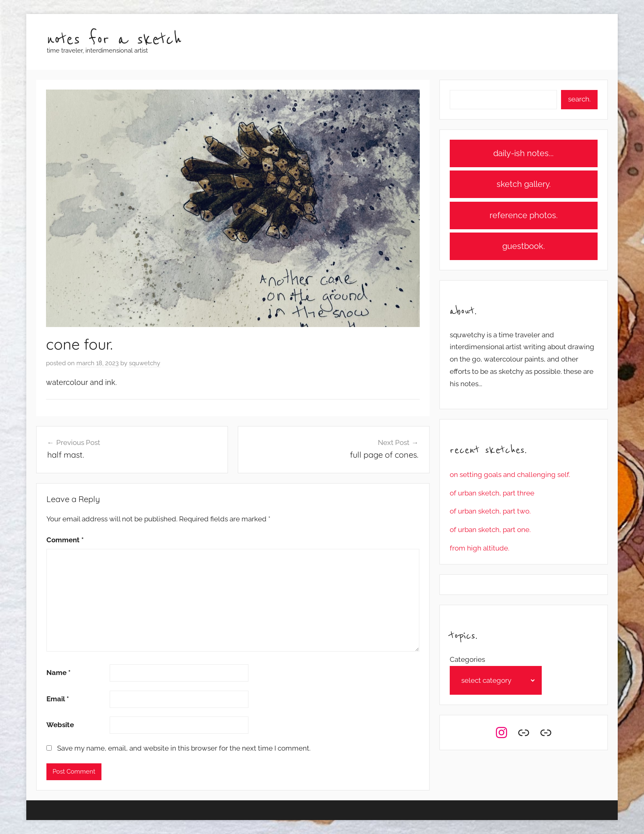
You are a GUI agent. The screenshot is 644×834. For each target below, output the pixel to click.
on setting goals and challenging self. (510, 475)
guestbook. (524, 246)
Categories (467, 659)
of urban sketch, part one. (490, 530)
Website (60, 725)
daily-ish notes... (523, 153)
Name (59, 673)
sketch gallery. (524, 184)
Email (58, 699)
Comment (65, 540)
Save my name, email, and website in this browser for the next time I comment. (184, 748)
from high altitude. (480, 548)
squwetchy (145, 363)
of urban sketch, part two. (490, 511)
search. (579, 99)
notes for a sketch (114, 40)
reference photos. (524, 215)
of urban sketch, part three (492, 493)
